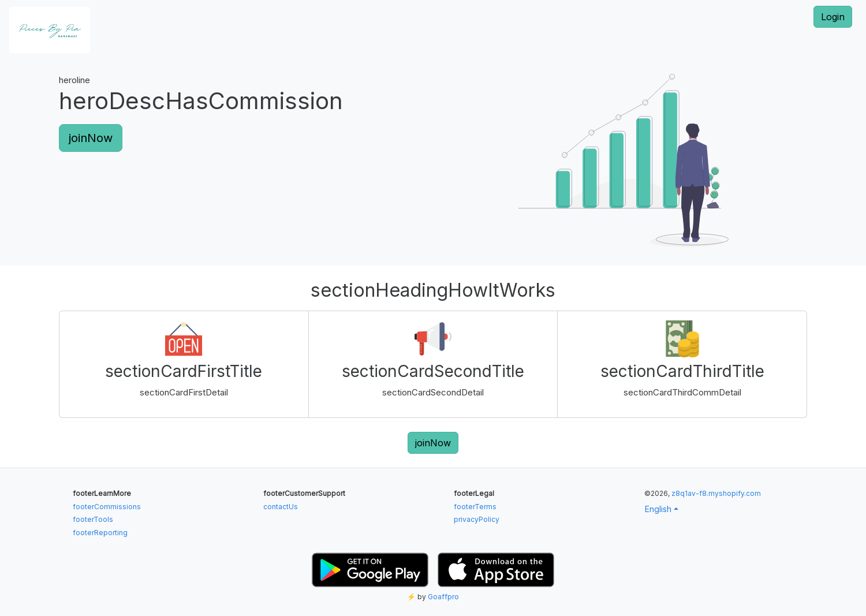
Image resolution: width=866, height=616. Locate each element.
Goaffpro (443, 597)
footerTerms (475, 507)
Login (833, 17)
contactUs (281, 507)
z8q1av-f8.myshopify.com (716, 493)
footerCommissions (107, 507)
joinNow (91, 138)
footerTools (93, 519)
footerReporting (100, 533)
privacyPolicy (477, 519)
